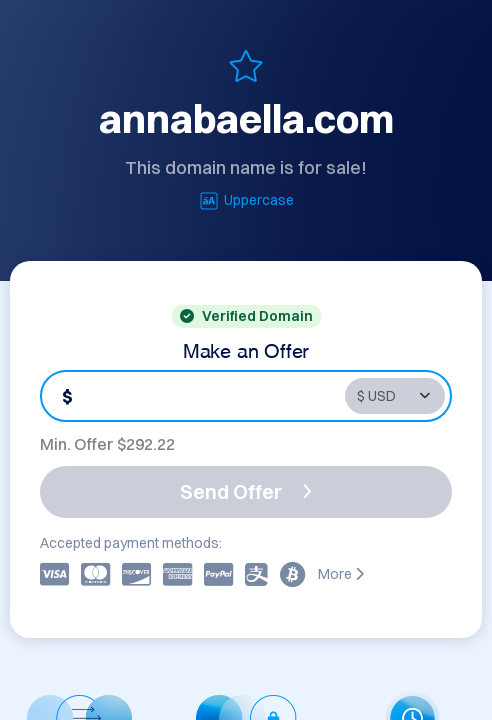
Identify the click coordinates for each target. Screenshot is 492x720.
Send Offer (246, 491)
